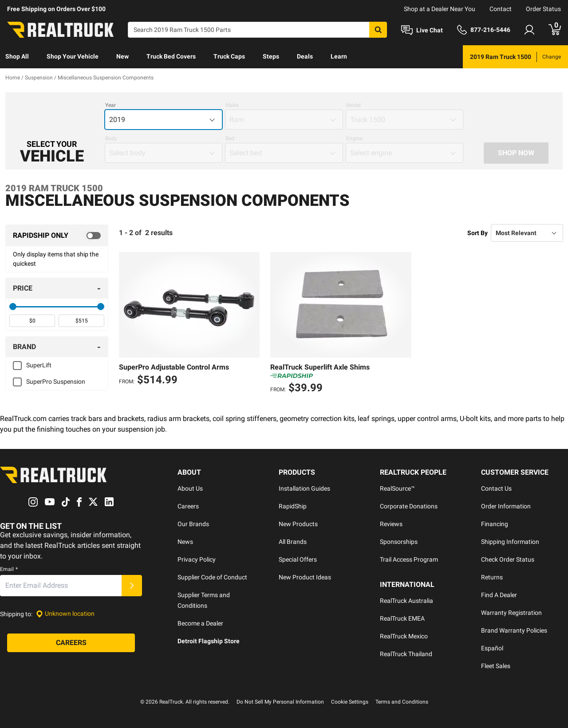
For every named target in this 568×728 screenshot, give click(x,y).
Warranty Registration (511, 613)
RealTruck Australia (406, 601)
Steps (271, 56)
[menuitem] (17, 57)
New (122, 56)
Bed (230, 138)
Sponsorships (399, 542)
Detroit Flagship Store (209, 641)
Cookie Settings (350, 702)
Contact (501, 9)
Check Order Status (508, 559)
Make (232, 105)
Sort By (477, 233)
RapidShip (293, 506)
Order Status (543, 9)
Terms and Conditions (402, 702)
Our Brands (193, 524)
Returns (492, 577)
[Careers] (71, 643)
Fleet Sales (496, 666)
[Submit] (132, 586)
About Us (190, 488)
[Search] (257, 30)
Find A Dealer (499, 595)
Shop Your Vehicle (73, 56)
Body (111, 138)
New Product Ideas (305, 577)
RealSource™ (397, 488)
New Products (298, 524)
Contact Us (496, 488)
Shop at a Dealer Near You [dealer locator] (440, 9)
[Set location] (65, 614)
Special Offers (298, 559)
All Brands (293, 542)
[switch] (57, 236)
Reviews (391, 524)
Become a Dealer (200, 623)
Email (9, 569)
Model (353, 105)
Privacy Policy (197, 559)
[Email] (61, 586)
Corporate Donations (409, 506)
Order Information (506, 506)
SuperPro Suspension (56, 382)
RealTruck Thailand (406, 654)
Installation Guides (304, 488)
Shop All (17, 56)
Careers (188, 506)
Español (492, 648)
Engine (354, 138)
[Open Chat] (422, 30)
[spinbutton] (32, 321)
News (185, 542)
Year (110, 105)
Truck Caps (229, 56)
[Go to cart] (555, 30)
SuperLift (39, 365)
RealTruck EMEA (402, 618)
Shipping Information (510, 542)
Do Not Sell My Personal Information (280, 702)
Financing (495, 524)
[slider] (13, 307)
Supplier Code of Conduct (212, 577)
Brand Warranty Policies (514, 630)
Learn (339, 56)
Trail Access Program (409, 559)
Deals (305, 56)
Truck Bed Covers (171, 56)
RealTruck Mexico (404, 636)
